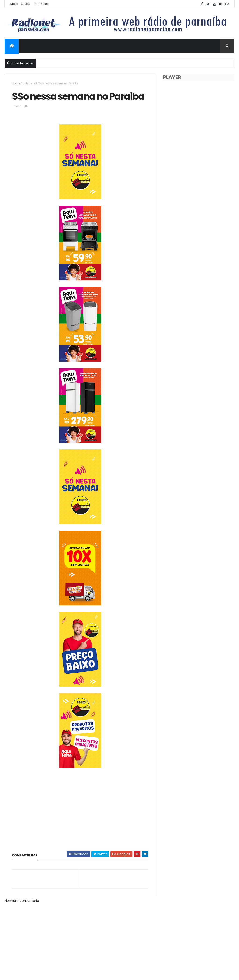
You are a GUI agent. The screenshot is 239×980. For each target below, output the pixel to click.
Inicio (13, 4)
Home (16, 83)
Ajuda (26, 4)
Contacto (41, 4)
